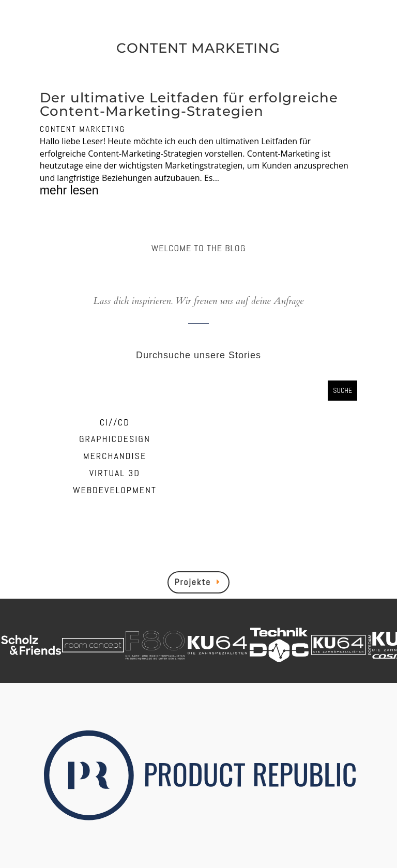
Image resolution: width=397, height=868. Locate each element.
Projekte (193, 582)
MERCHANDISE (115, 456)
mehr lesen (69, 191)
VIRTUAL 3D (115, 473)
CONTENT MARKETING (82, 129)
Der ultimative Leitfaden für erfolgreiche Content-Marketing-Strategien (189, 104)
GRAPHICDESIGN (115, 439)
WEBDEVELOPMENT (115, 490)
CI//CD (115, 422)
